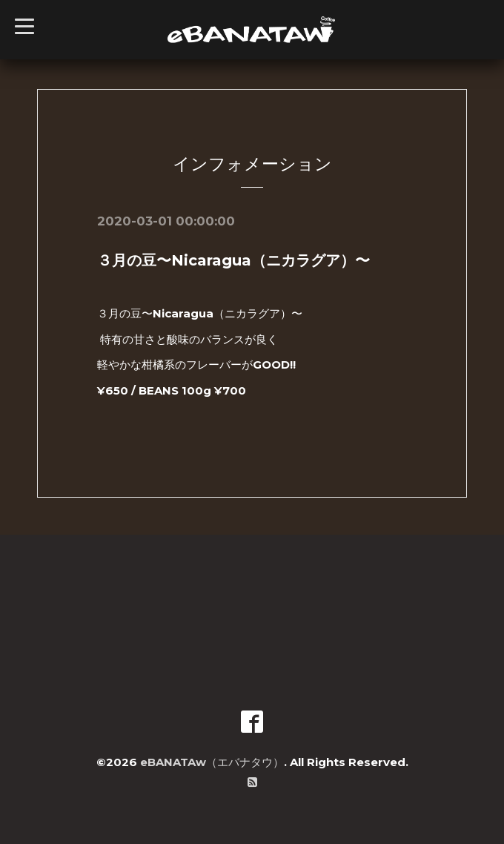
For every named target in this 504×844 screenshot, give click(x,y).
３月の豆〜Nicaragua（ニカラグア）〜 (233, 260)
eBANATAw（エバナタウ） (212, 762)
